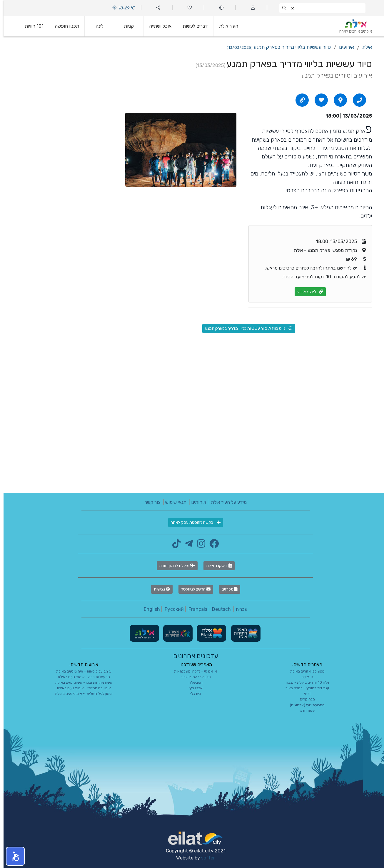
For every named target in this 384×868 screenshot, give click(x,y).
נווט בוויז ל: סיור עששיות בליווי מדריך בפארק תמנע (245, 328)
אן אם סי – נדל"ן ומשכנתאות (192, 671)
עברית (238, 609)
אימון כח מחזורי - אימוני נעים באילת (80, 688)
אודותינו (195, 502)
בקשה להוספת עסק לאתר (192, 522)
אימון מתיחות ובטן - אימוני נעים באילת (80, 682)
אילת (364, 47)
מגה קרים (304, 699)
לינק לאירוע (307, 292)
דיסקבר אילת (216, 566)
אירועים (343, 47)
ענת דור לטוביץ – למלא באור (304, 688)
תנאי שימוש (172, 502)
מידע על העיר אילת (225, 502)
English (148, 609)
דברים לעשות (192, 26)
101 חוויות (31, 26)
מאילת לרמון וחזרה (174, 566)
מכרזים (226, 589)
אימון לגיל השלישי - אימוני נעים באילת (80, 694)
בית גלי (192, 694)
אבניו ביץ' (192, 688)
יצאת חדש (304, 711)
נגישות (158, 589)
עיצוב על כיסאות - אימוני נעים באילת (80, 671)
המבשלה (192, 682)
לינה (96, 26)
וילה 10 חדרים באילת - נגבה (304, 682)
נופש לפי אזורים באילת (304, 671)
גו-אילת (304, 677)
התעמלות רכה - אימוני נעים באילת (80, 677)
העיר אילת (225, 26)
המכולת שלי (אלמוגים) (304, 705)
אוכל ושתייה (157, 26)
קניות (125, 26)
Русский (171, 609)
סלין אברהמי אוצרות (192, 677)
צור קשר (149, 502)
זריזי (304, 694)
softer (204, 858)
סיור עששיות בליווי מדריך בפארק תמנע (275, 47)
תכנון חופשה (63, 26)
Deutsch (218, 609)
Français (194, 609)
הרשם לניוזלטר (192, 589)
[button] (12, 856)
